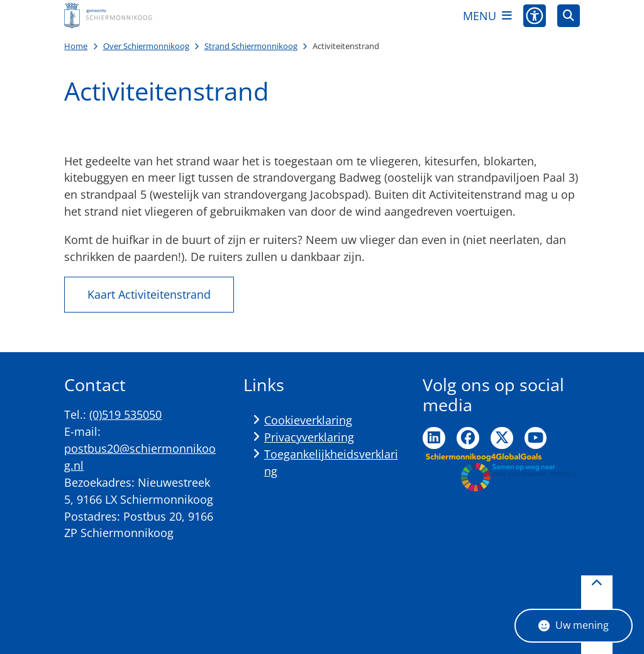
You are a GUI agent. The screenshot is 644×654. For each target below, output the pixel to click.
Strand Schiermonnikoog (251, 46)
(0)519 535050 (125, 414)
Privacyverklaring (309, 437)
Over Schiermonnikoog (146, 46)
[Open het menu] (487, 16)
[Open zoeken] (569, 16)
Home (76, 46)
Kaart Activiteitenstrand (149, 294)
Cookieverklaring (308, 420)
